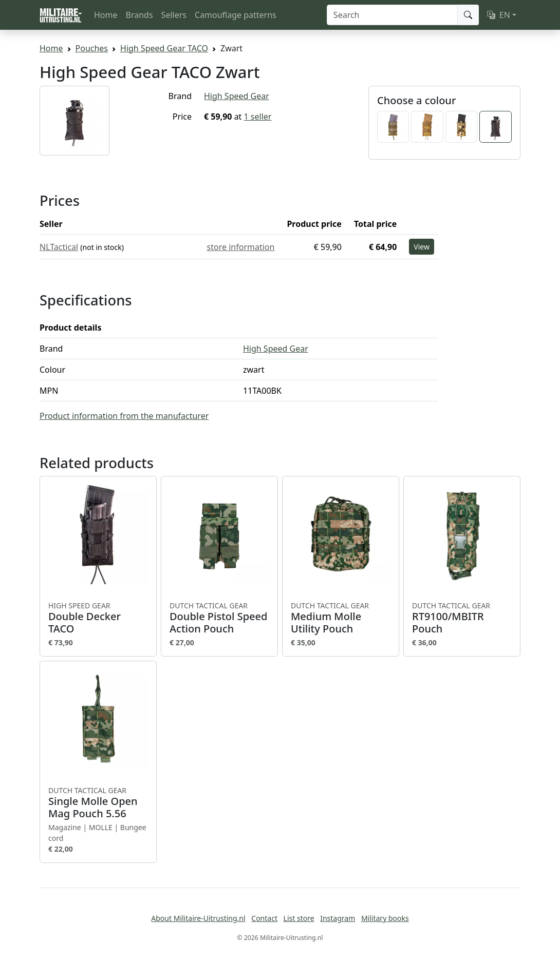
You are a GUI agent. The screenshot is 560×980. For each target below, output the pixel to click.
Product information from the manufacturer (124, 416)
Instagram (338, 918)
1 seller (258, 117)
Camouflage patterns (236, 15)
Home (106, 15)
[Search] (392, 15)
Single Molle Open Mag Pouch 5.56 (98, 803)
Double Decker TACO (98, 618)
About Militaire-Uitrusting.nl (198, 918)
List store (299, 918)
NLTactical (59, 247)
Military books (385, 918)
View (422, 247)
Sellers (174, 15)
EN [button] (499, 15)
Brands (139, 15)
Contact (264, 918)
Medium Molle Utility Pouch (341, 618)
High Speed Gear (237, 96)
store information (241, 247)
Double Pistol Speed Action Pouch (219, 618)
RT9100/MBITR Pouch (462, 618)
